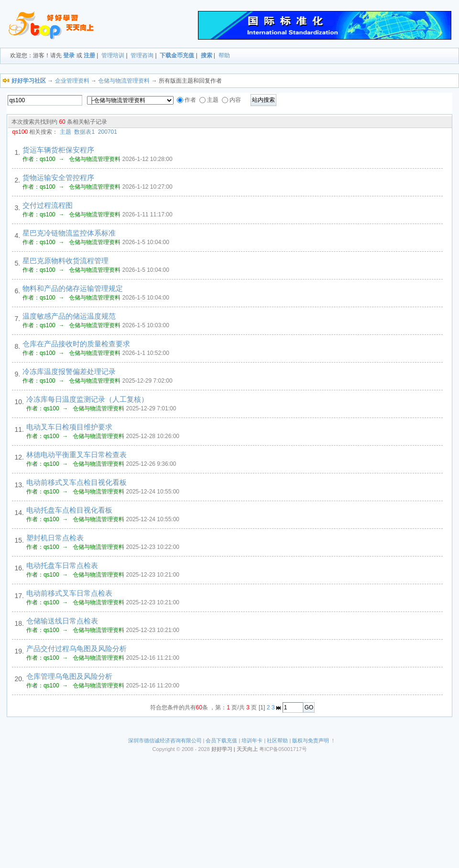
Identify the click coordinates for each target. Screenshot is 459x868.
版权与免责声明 (311, 740)
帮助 (224, 55)
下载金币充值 (177, 55)
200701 (108, 132)
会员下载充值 (221, 740)
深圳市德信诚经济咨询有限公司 (165, 740)
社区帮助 (277, 740)
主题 (66, 132)
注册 (89, 55)
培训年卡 (252, 740)
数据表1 (84, 132)
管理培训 (113, 55)
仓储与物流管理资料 (124, 81)
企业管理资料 (72, 81)
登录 (69, 55)
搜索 (207, 55)
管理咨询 (142, 55)
